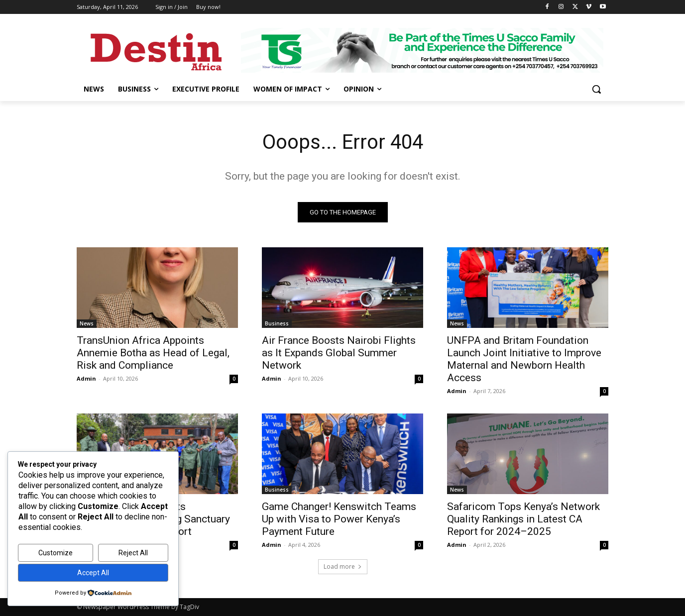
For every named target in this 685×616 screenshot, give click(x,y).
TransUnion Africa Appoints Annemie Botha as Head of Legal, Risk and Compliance (153, 353)
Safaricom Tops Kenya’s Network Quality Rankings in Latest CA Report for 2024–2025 (523, 519)
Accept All (93, 573)
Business (277, 323)
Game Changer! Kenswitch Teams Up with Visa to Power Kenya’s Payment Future (339, 519)
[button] (596, 89)
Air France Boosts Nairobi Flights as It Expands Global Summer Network (339, 353)
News (87, 323)
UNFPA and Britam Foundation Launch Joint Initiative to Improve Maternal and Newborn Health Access (524, 359)
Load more (343, 566)
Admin (86, 378)
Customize (56, 553)
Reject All (133, 553)
